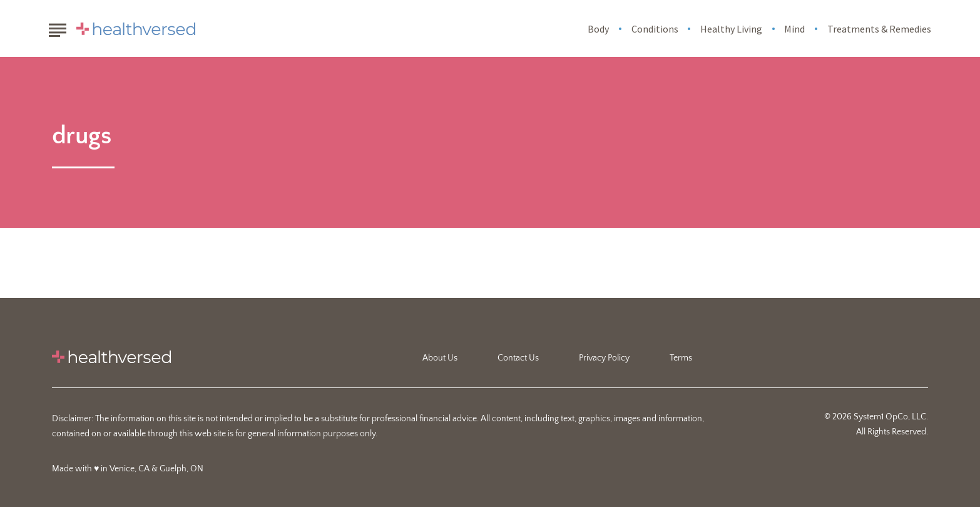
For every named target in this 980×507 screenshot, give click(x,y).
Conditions (655, 29)
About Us (440, 358)
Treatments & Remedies (879, 29)
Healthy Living (731, 29)
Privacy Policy (604, 358)
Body (598, 29)
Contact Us (518, 358)
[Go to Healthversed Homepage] (136, 29)
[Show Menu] (57, 28)
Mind (794, 29)
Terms (681, 358)
